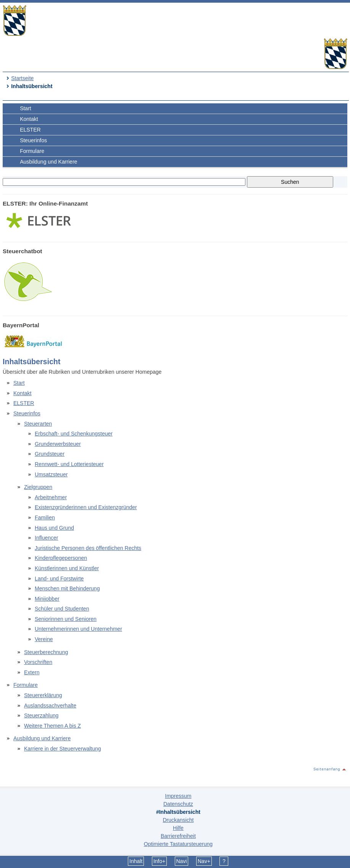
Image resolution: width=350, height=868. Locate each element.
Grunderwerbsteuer (58, 444)
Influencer (46, 538)
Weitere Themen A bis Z (52, 726)
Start (26, 108)
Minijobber (47, 599)
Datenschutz (178, 804)
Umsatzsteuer (51, 474)
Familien (45, 518)
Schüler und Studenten (62, 609)
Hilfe (178, 828)
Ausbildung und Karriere (48, 162)
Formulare (32, 151)
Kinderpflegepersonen (61, 558)
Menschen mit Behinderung (67, 588)
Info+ (160, 861)
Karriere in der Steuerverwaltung (63, 749)
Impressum (178, 796)
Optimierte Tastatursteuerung (178, 844)
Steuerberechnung (46, 652)
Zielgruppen (38, 487)
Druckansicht (178, 820)
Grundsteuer (50, 454)
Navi (181, 861)
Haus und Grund (54, 528)
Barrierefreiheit (178, 836)
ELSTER (30, 130)
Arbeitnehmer (51, 497)
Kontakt (29, 119)
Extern (32, 672)
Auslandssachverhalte (50, 706)
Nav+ (204, 861)
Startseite (22, 78)
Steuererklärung (43, 695)
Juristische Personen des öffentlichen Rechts (88, 548)
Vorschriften (38, 662)
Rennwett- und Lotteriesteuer (69, 464)
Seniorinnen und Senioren (66, 619)
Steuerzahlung (41, 715)
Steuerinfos (33, 140)
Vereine (44, 639)
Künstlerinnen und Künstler (67, 568)
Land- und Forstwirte (59, 579)
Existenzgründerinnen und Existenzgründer (86, 507)
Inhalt (136, 861)
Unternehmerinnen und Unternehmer (78, 629)
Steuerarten (38, 424)
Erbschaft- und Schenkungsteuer (74, 434)
